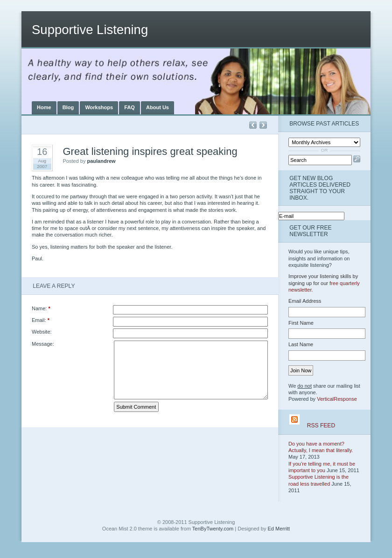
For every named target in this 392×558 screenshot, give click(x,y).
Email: (41, 320)
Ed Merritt (279, 529)
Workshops (99, 107)
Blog (68, 107)
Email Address (305, 301)
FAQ (129, 107)
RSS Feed (321, 425)
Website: (42, 332)
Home (44, 107)
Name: (41, 308)
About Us (157, 107)
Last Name (301, 344)
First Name (301, 323)
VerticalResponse (337, 399)
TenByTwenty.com (213, 529)
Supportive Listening (90, 30)
